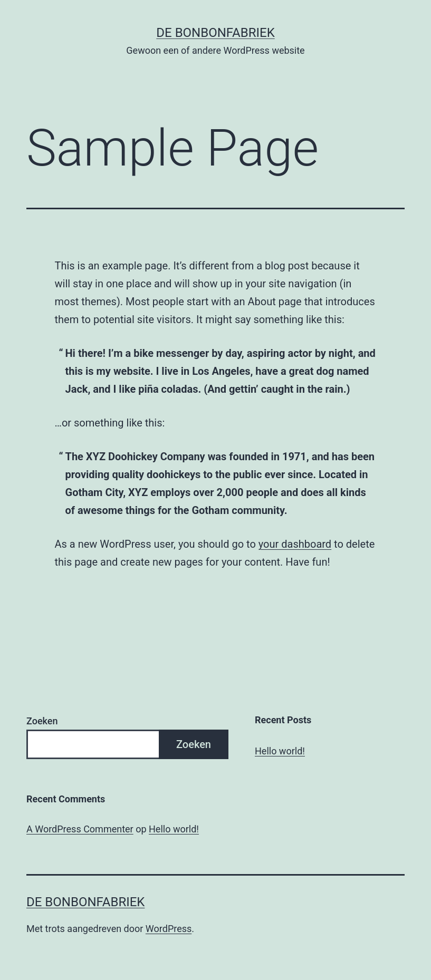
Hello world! (280, 751)
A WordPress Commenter (80, 829)
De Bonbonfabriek (215, 33)
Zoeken (42, 721)
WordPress (169, 929)
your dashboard (295, 544)
